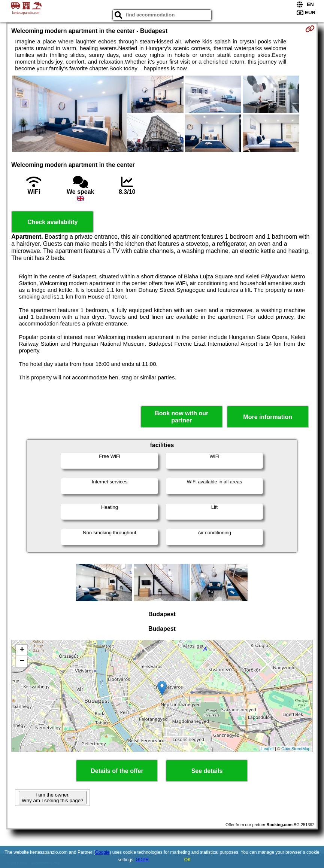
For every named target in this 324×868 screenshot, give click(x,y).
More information (268, 417)
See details (207, 771)
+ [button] (22, 650)
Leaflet (268, 749)
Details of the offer (117, 771)
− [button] (22, 661)
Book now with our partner (181, 417)
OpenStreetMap (296, 749)
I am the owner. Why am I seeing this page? (52, 798)
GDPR (143, 860)
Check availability (52, 222)
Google (102, 852)
